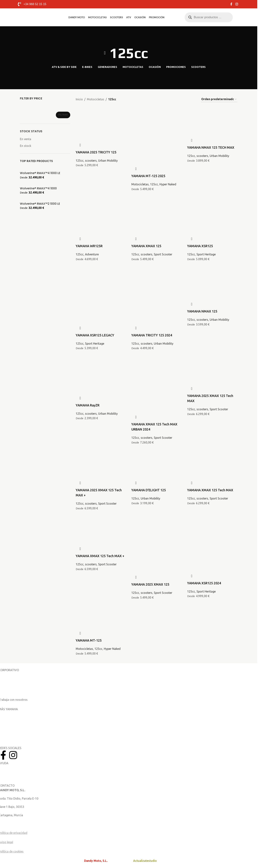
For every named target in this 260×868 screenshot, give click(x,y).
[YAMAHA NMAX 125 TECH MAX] (212, 114)
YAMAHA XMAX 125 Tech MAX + (100, 556)
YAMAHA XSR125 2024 (204, 583)
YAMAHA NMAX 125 (202, 311)
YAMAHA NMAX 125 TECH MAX (211, 147)
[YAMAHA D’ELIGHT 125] (157, 457)
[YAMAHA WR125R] (101, 206)
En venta (26, 139)
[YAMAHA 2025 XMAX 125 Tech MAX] (212, 363)
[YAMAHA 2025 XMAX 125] (157, 530)
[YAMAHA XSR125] (212, 206)
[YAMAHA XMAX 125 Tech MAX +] (101, 523)
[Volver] (105, 53)
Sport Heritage (206, 254)
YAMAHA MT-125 (89, 640)
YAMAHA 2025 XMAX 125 (150, 584)
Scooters (116, 17)
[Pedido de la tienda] (219, 99)
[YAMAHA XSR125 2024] (212, 530)
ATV (129, 17)
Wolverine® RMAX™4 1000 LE (40, 173)
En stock (26, 146)
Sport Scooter (163, 254)
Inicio (79, 99)
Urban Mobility (108, 161)
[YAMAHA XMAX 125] (157, 206)
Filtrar (63, 115)
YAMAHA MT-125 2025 (148, 176)
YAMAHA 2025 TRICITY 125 (96, 152)
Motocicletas (97, 17)
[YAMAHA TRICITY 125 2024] (157, 281)
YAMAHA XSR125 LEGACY (95, 335)
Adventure (92, 254)
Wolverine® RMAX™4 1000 (38, 188)
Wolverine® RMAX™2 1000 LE (40, 204)
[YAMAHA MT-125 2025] (157, 121)
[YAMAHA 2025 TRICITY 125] (101, 114)
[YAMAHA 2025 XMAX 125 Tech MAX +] (101, 457)
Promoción (157, 17)
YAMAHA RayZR (88, 405)
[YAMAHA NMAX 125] (212, 274)
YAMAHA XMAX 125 (146, 246)
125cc (80, 161)
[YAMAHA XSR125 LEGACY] (101, 281)
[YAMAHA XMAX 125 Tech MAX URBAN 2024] (157, 370)
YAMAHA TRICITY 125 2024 (152, 335)
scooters (91, 161)
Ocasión (140, 17)
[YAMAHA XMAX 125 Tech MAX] (212, 457)
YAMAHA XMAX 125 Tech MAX (210, 490)
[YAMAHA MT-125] (101, 610)
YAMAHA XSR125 (200, 246)
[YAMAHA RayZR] (101, 365)
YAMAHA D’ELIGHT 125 (149, 490)
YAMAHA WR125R (89, 246)
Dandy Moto (77, 17)
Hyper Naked (168, 184)
